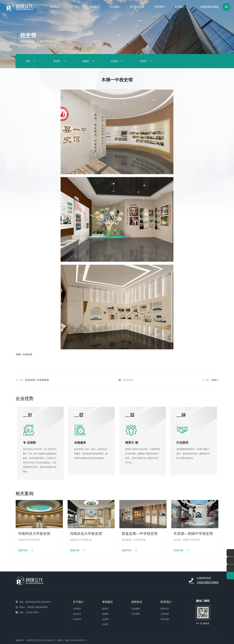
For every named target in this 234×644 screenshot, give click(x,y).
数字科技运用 (137, 7)
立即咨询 (165, 614)
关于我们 (74, 7)
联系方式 (165, 609)
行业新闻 (136, 614)
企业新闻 (136, 609)
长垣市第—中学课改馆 (37, 380)
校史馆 (105, 609)
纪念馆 (105, 624)
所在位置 (165, 619)
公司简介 (77, 609)
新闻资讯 (160, 7)
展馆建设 (94, 7)
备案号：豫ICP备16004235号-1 (72, 640)
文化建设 (115, 7)
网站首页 (54, 7)
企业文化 (77, 614)
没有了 (215, 380)
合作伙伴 (77, 619)
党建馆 (105, 614)
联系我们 (180, 7)
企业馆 (105, 619)
